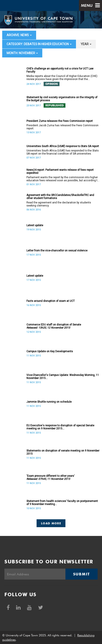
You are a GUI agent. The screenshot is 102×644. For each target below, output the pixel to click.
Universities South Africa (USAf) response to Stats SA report (63, 146)
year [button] (86, 44)
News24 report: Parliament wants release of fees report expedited (60, 171)
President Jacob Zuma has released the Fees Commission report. (62, 127)
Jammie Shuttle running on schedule (49, 402)
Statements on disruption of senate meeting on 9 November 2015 (63, 452)
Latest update (35, 225)
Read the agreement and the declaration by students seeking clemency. (59, 204)
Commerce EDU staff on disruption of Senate (54, 326)
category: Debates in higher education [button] (39, 44)
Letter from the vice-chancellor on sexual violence (57, 251)
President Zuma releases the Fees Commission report (60, 121)
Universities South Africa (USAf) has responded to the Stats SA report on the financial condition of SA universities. (63, 152)
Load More (51, 523)
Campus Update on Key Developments (50, 351)
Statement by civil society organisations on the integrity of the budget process (62, 99)
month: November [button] (22, 53)
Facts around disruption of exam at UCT (51, 301)
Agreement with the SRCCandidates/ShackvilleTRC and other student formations (60, 197)
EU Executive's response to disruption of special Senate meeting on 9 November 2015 (60, 427)
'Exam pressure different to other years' (51, 477)
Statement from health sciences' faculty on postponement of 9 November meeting (62, 503)
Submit (82, 574)
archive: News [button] (19, 35)
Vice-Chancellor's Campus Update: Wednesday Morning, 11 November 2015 (63, 377)
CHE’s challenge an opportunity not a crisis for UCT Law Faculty (60, 70)
